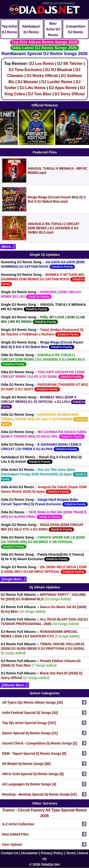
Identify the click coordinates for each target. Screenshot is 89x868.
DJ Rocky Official (42, 76)
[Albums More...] (14, 685)
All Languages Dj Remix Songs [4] (29, 784)
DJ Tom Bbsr (40, 94)
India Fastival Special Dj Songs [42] (30, 713)
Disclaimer (30, 853)
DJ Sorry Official (69, 94)
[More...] (8, 247)
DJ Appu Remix (63, 88)
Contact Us (10, 853)
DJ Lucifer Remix (57, 82)
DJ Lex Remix (42, 64)
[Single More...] (13, 579)
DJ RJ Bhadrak (59, 70)
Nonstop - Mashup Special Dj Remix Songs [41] (39, 794)
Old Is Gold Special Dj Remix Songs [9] (33, 774)
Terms (71, 853)
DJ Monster (28, 82)
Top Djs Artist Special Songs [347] (29, 723)
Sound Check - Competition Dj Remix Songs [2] (40, 743)
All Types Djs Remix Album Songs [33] (32, 702)
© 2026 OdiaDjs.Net (44, 864)
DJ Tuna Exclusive (25, 70)
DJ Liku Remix (33, 88)
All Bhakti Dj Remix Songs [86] (26, 764)
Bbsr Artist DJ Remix (53, 29)
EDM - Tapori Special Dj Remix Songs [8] (34, 754)
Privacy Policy (52, 853)
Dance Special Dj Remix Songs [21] (30, 733)
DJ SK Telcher (70, 64)
